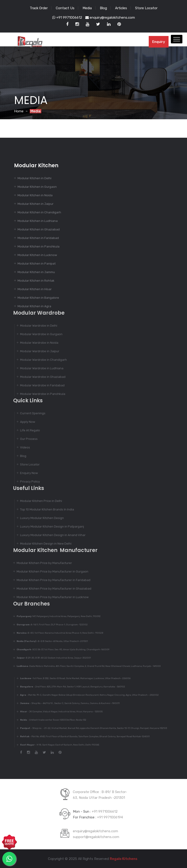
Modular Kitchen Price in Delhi (39, 501)
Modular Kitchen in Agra (34, 306)
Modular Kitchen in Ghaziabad (39, 229)
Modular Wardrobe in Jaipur (37, 351)
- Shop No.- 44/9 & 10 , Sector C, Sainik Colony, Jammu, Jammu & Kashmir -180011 (68, 703)
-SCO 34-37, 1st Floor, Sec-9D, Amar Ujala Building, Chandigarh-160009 (61, 650)
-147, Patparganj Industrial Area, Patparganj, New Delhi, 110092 (56, 616)
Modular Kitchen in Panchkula (39, 246)
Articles (121, 8)
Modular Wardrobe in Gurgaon (39, 334)
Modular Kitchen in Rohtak (36, 281)
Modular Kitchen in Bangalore (38, 298)
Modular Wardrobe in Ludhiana (39, 368)
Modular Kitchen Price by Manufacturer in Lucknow (50, 597)
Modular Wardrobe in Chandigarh (41, 360)
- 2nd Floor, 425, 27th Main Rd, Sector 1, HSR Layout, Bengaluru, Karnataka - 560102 (70, 687)
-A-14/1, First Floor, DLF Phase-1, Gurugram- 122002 (50, 625)
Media (87, 8)
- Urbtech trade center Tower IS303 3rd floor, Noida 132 (51, 720)
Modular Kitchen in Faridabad (38, 238)
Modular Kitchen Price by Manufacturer (42, 563)
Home (19, 111)
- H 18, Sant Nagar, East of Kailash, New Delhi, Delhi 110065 (57, 745)
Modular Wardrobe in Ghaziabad (40, 377)
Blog (103, 8)
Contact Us (65, 8)
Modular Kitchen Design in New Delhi (43, 544)
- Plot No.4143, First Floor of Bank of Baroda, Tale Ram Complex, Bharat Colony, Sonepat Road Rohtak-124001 (83, 737)
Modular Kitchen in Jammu (36, 272)
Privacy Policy (28, 482)
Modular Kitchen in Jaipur (36, 204)
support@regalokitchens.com (96, 835)
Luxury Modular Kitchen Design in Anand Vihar (50, 535)
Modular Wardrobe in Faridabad (40, 385)
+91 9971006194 (110, 815)
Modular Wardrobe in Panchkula (40, 394)
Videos (23, 447)
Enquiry (159, 42)
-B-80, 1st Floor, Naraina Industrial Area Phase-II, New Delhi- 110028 (58, 633)
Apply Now (25, 422)
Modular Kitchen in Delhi (34, 178)
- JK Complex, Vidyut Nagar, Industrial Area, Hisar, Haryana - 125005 (59, 712)
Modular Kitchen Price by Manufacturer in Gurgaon (50, 571)
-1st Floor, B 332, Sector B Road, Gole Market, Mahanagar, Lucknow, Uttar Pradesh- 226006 (73, 678)
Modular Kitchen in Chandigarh (39, 212)
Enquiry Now (27, 473)
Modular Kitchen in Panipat (37, 264)
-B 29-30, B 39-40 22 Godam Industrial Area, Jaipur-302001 (51, 658)
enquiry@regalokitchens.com (110, 18)
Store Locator (146, 8)
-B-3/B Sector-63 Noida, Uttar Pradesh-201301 (50, 641)
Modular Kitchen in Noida (35, 195)
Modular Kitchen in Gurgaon (37, 187)
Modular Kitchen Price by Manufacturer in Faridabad (51, 580)
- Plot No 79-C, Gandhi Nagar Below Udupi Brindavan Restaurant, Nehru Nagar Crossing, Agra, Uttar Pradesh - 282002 (87, 695)
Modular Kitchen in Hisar (35, 289)
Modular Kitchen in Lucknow (37, 255)
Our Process (27, 439)
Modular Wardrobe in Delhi (36, 326)
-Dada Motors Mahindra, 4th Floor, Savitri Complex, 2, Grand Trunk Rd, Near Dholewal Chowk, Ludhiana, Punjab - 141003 (86, 666)
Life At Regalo (28, 430)
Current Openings (30, 413)
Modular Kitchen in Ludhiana (38, 221)
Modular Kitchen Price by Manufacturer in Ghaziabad (52, 589)
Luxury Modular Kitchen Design (40, 518)
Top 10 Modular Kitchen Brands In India (45, 509)
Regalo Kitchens (121, 859)
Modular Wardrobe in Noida (37, 343)
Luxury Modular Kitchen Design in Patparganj (50, 526)
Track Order (39, 8)
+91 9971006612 (67, 18)
